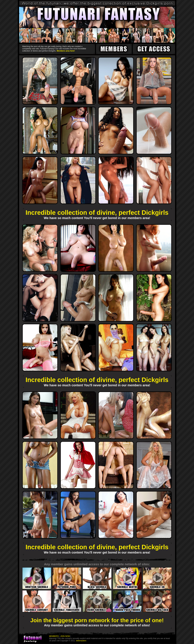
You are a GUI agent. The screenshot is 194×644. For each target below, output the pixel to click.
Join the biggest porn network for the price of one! (97, 620)
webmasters (81, 641)
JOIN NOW (65, 636)
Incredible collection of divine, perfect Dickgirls (97, 213)
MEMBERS (54, 636)
